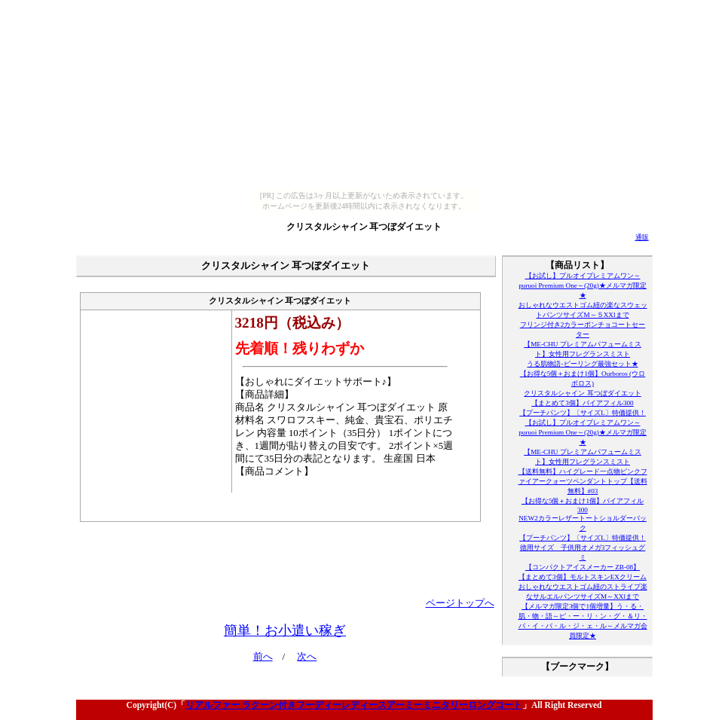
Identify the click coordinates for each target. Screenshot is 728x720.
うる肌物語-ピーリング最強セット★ (582, 364)
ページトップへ (460, 603)
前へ (263, 657)
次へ (307, 657)
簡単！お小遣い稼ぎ (285, 630)
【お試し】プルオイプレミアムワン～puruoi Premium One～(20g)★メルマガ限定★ (583, 285)
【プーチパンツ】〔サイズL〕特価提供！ (583, 413)
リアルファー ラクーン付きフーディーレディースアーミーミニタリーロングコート (354, 705)
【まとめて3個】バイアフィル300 (582, 403)
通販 (642, 237)
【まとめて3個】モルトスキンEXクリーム (583, 577)
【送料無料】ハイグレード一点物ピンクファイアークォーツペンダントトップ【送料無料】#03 (583, 481)
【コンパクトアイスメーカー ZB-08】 (583, 567)
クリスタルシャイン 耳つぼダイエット (364, 227)
